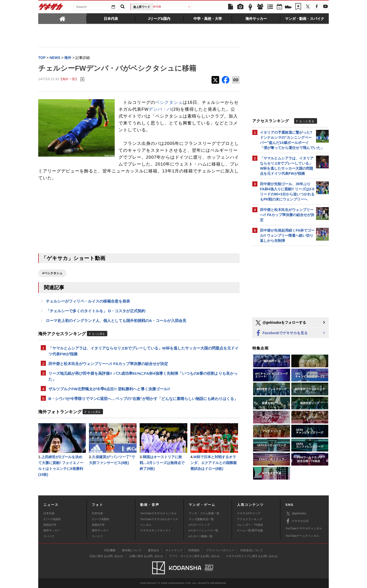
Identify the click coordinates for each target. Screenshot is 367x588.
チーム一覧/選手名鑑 (250, 530)
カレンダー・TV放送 (250, 525)
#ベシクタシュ (52, 273)
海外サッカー (52, 530)
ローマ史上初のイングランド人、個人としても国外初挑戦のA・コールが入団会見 (116, 321)
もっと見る (98, 334)
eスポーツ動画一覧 (201, 536)
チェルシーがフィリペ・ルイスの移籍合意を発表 (88, 301)
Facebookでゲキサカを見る (281, 333)
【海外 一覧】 (69, 79)
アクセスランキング (250, 519)
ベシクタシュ (169, 102)
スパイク (49, 536)
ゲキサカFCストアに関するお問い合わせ (252, 556)
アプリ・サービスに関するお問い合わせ (194, 556)
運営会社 (153, 550)
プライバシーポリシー (220, 550)
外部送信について (252, 550)
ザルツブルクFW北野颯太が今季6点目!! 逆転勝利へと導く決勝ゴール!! (109, 389)
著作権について (132, 550)
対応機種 (110, 550)
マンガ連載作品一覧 (201, 519)
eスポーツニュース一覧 (203, 530)
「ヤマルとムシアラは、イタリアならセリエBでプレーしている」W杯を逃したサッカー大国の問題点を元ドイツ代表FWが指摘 (143, 351)
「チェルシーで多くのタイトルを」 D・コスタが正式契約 (96, 311)
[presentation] (62, 18)
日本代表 (174, 7)
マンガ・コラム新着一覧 (204, 513)
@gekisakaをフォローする (280, 323)
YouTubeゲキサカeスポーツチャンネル (159, 522)
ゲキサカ (51, 8)
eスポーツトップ (199, 525)
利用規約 (194, 550)
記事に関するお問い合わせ (146, 556)
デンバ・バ (160, 109)
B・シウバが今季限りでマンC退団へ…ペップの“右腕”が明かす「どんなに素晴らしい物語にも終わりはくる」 (143, 399)
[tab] (62, 18)
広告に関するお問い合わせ (106, 556)
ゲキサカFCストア (249, 513)
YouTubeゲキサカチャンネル (158, 513)
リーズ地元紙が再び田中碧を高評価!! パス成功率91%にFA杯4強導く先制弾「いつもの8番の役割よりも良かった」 (143, 376)
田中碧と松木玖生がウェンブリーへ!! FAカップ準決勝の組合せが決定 (108, 364)
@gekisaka (296, 514)
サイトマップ (174, 550)
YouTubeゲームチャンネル (302, 536)
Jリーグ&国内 (52, 519)
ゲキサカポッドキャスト (156, 530)
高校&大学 (50, 525)
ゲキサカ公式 (297, 521)
